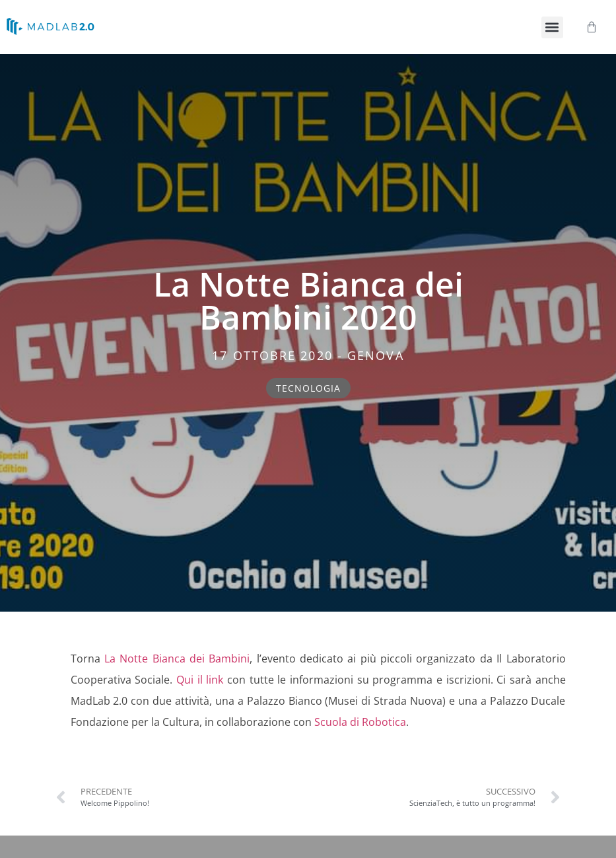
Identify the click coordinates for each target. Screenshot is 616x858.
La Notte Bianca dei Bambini (177, 659)
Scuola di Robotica (360, 722)
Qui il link (200, 680)
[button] (552, 27)
